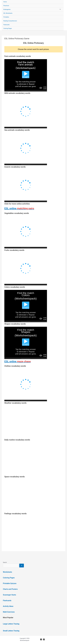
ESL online (19, 208)
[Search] (22, 566)
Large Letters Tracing (11, 624)
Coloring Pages (8, 28)
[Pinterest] (44, 639)
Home (5, 2)
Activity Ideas (8, 606)
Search (5, 562)
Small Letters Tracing (11, 631)
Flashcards (6, 25)
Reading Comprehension (10, 21)
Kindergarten (7, 9)
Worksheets (8, 572)
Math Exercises (9, 612)
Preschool (6, 6)
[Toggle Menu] (60, 10)
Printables (6, 17)
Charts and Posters (10, 589)
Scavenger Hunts (10, 595)
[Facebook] (41, 639)
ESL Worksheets (8, 13)
